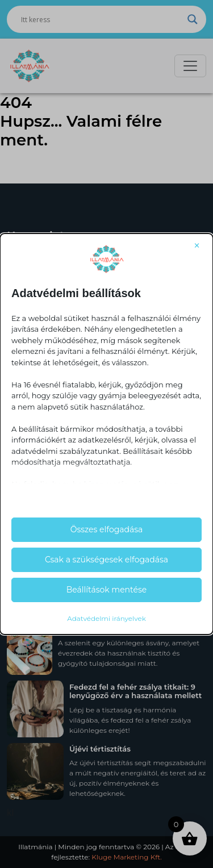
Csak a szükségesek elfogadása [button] (106, 560)
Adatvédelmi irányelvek (106, 618)
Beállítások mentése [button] (107, 590)
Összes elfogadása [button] (107, 529)
